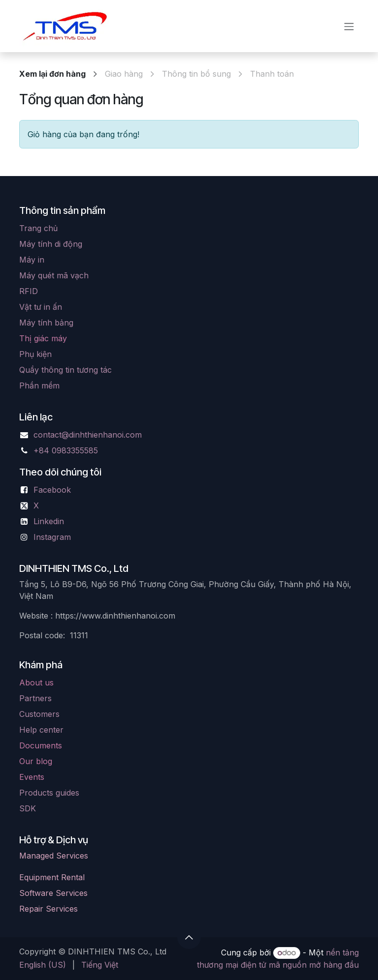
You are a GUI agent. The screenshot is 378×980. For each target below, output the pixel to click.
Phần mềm (39, 386)
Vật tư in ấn (41, 307)
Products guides (49, 793)
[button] (189, 937)
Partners (35, 698)
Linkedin (49, 521)
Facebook (52, 490)
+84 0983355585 (66, 450)
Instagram (52, 537)
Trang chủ (38, 228)
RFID (29, 291)
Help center (41, 730)
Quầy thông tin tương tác (65, 370)
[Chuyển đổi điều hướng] (349, 26)
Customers (39, 714)
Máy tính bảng (46, 323)
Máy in (32, 260)
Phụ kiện (35, 354)
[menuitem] (43, 965)
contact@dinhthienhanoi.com (88, 435)
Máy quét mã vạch (54, 275)
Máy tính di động (51, 244)
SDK (28, 808)
